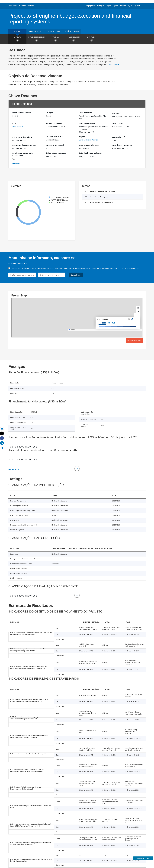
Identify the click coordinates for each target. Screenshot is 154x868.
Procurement (35, 31)
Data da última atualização (91, 153)
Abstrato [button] (17, 39)
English (109, 6)
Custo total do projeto (23, 137)
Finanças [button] (55, 39)
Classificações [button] (74, 39)
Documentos (54, 31)
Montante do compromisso (24, 145)
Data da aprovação (87, 123)
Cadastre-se (76, 275)
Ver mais (114, 64)
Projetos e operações (27, 5)
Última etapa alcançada (56, 153)
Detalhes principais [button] (36, 39)
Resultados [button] (92, 39)
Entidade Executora (54, 136)
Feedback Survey (143, 858)
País (14, 123)
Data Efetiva (117, 123)
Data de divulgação (54, 123)
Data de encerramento (122, 145)
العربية (130, 6)
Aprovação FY (119, 137)
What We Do (13, 5)
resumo (18, 31)
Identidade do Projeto (22, 113)
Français (123, 6)
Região (82, 136)
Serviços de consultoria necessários (22, 154)
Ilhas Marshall (18, 127)
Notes (15, 164)
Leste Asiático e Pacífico (88, 140)
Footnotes (13, 469)
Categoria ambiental (55, 145)
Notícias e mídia (72, 31)
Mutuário (117, 113)
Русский (137, 6)
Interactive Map (134, 341)
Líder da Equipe (85, 113)
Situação (49, 113)
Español (116, 6)
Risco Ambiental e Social (89, 145)
